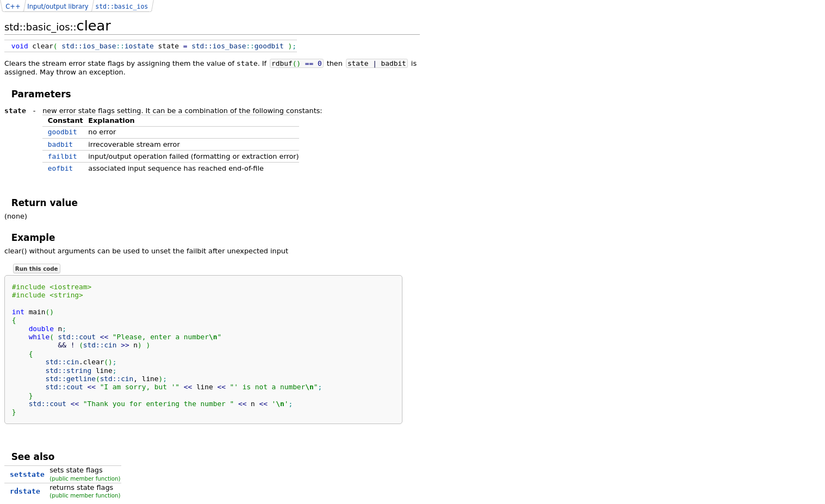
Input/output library (58, 7)
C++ (13, 7)
